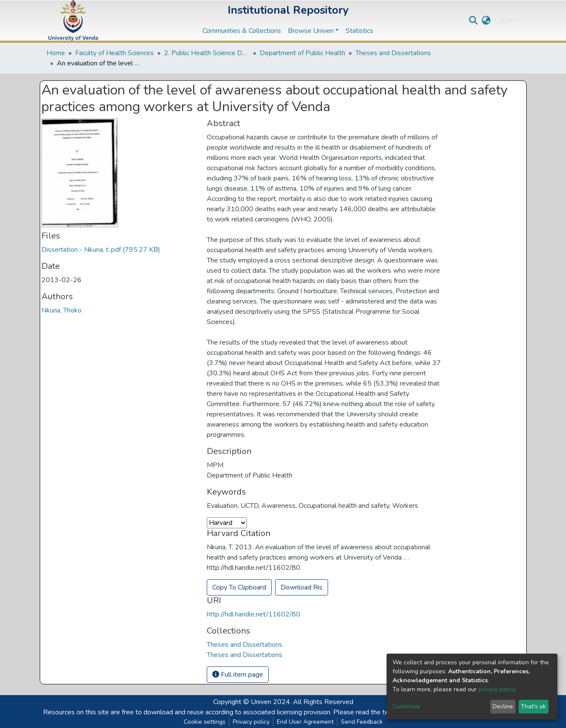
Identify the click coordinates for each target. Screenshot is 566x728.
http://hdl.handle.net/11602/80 (254, 614)
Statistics (359, 31)
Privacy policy (251, 722)
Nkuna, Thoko (62, 310)
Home (56, 53)
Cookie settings (205, 722)
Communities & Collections (242, 31)
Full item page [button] (238, 675)
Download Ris (302, 587)
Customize (406, 706)
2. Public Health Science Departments (207, 53)
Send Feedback (362, 722)
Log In (504, 21)
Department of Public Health (302, 53)
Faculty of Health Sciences (114, 53)
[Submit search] (473, 21)
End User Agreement (305, 722)
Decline (503, 706)
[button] (486, 21)
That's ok (533, 706)
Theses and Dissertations (393, 53)
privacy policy (497, 689)
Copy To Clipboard (239, 587)
